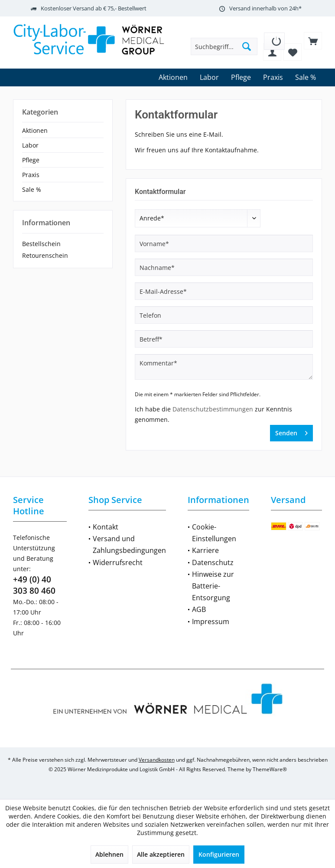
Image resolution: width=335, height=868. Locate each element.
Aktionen (35, 130)
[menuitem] (274, 38)
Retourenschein (45, 255)
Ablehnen (109, 854)
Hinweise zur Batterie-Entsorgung (213, 586)
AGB (199, 609)
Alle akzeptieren (161, 854)
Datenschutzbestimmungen (213, 409)
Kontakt (106, 527)
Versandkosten (157, 760)
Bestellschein (41, 244)
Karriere (205, 550)
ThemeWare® (270, 769)
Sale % (32, 189)
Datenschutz (213, 562)
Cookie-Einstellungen (214, 533)
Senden (291, 432)
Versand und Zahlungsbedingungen (129, 544)
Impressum (211, 621)
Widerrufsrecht (118, 562)
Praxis (31, 175)
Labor (30, 145)
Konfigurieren (219, 854)
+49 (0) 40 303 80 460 (34, 585)
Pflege (31, 160)
